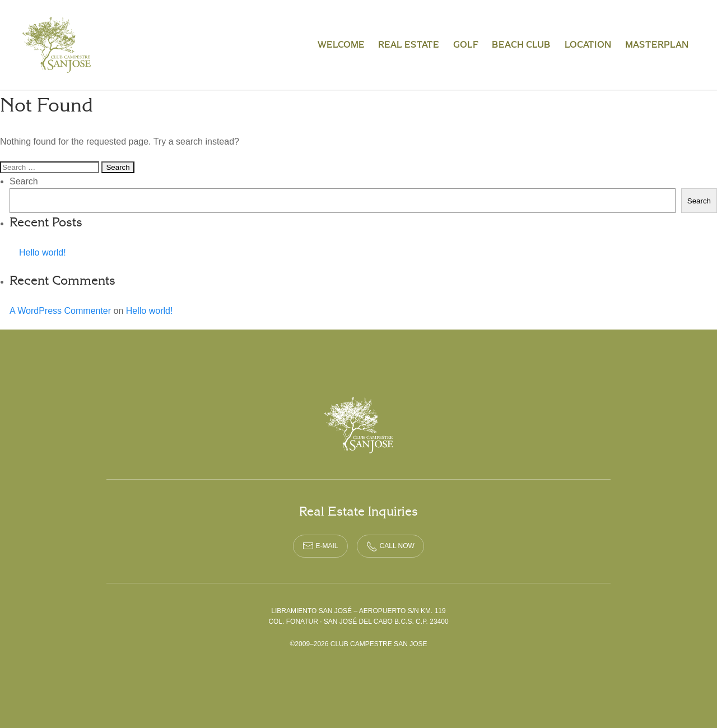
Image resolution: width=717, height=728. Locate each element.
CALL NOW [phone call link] (390, 546)
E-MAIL (320, 546)
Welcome (341, 45)
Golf (466, 45)
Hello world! (43, 252)
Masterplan (657, 45)
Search (24, 181)
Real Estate (409, 45)
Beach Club (521, 45)
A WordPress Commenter (60, 311)
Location (588, 45)
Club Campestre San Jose (57, 45)
